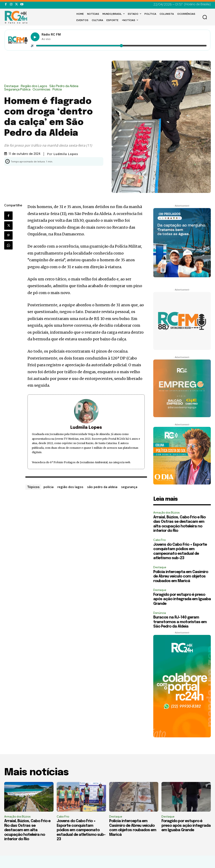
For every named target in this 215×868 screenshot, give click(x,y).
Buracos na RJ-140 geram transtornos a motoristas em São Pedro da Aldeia (180, 622)
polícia (49, 487)
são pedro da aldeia (102, 487)
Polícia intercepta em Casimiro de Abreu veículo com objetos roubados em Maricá (181, 577)
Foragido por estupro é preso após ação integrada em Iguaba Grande (182, 599)
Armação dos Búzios (166, 513)
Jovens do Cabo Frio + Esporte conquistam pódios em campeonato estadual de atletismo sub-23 (81, 830)
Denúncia (160, 613)
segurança (129, 487)
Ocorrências (43, 90)
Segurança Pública (18, 90)
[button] (205, 17)
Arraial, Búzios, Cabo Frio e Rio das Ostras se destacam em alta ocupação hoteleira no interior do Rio (27, 830)
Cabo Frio (159, 540)
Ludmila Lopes (66, 154)
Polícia (58, 90)
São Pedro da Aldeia (65, 86)
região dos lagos (70, 487)
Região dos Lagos (35, 86)
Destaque (12, 86)
